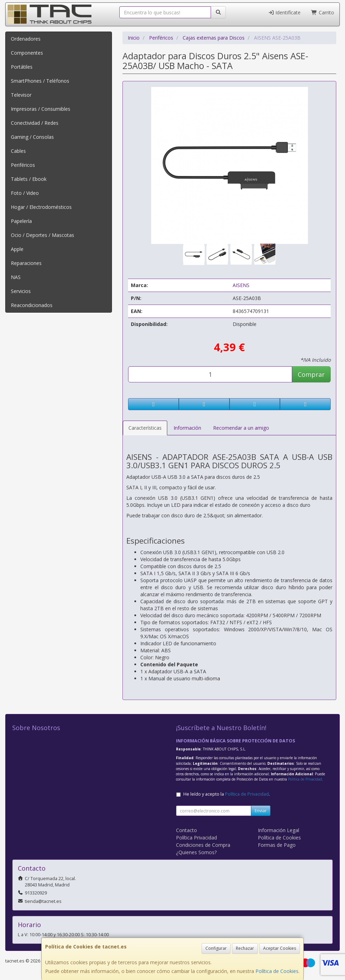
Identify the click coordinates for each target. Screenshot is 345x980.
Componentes (27, 53)
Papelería (21, 221)
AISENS (241, 285)
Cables (18, 151)
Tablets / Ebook (29, 179)
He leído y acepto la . (227, 794)
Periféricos (23, 165)
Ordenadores (26, 39)
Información (187, 428)
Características (145, 428)
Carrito (323, 12)
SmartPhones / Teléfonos (40, 81)
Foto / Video (25, 193)
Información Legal (279, 830)
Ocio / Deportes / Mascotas (43, 235)
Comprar (311, 374)
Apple (17, 249)
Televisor (21, 95)
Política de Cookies (277, 971)
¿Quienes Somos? (196, 852)
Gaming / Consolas (32, 137)
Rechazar (245, 948)
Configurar (216, 948)
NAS (16, 277)
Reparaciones (26, 263)
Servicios (21, 291)
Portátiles (22, 67)
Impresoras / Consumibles (41, 109)
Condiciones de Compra (203, 845)
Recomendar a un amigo (241, 428)
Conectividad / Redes (35, 123)
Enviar (261, 811)
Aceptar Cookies (280, 948)
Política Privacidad (196, 838)
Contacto (186, 830)
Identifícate (284, 12)
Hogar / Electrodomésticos (41, 207)
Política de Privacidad (305, 779)
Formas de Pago (277, 845)
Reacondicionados (32, 305)
